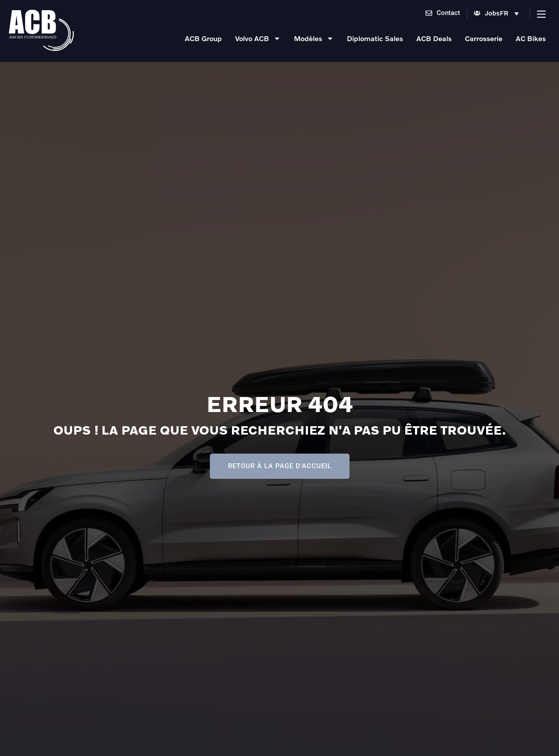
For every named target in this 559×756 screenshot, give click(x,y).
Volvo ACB (258, 38)
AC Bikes (531, 38)
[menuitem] (511, 14)
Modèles (314, 38)
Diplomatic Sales (375, 38)
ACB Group (203, 38)
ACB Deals (434, 38)
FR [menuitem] (504, 13)
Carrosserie (484, 38)
